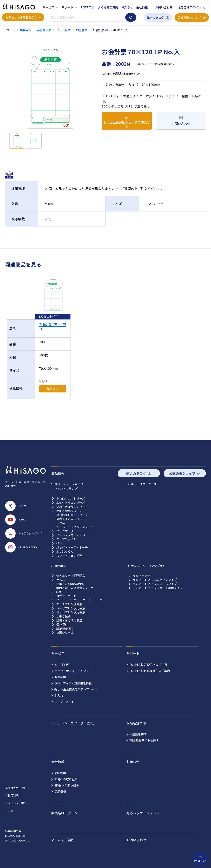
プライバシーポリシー (19, 803)
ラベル (61, 580)
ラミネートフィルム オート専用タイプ (158, 588)
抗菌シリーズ (65, 633)
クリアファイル (66, 539)
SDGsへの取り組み (67, 785)
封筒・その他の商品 (69, 620)
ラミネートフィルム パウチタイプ (155, 580)
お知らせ (127, 7)
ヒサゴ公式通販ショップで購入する (127, 124)
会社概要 (60, 773)
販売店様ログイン (189, 7)
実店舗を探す (138, 734)
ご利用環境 (12, 795)
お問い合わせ (164, 7)
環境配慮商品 (65, 629)
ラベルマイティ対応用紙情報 (73, 683)
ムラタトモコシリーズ (70, 503)
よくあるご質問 (108, 7)
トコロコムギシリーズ (71, 498)
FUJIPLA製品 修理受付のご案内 (150, 671)
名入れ (59, 695)
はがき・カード (66, 596)
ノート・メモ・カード (71, 535)
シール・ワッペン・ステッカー (76, 527)
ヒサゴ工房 (62, 665)
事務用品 (60, 566)
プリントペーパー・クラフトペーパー (81, 600)
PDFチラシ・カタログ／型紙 (73, 723)
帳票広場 (60, 677)
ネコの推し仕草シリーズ (72, 515)
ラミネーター (142, 576)
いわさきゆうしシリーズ (72, 507)
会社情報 (142, 7)
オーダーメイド (64, 702)
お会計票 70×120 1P (52, 326)
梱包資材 (62, 625)
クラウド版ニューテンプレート (75, 671)
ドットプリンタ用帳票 (71, 612)
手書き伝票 (63, 616)
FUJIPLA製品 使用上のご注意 (148, 665)
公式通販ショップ (189, 17)
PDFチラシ (88, 7)
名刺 (59, 592)
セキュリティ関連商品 (71, 576)
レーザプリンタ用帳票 (71, 608)
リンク (9, 811)
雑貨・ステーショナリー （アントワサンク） (70, 486)
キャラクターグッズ (144, 484)
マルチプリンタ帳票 (69, 604)
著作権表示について (17, 788)
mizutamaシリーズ (69, 511)
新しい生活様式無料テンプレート (76, 689)
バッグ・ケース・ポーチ (72, 547)
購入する (53, 389)
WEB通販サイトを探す (144, 740)
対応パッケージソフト (143, 813)
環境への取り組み (66, 779)
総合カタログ (155, 17)
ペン (59, 543)
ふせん (61, 523)
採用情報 (60, 791)
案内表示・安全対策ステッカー (76, 588)
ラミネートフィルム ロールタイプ (155, 584)
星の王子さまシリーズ (71, 519)
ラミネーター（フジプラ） (148, 566)
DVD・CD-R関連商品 (70, 584)
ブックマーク (65, 531)
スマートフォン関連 (69, 556)
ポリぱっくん (65, 552)
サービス (48, 7)
